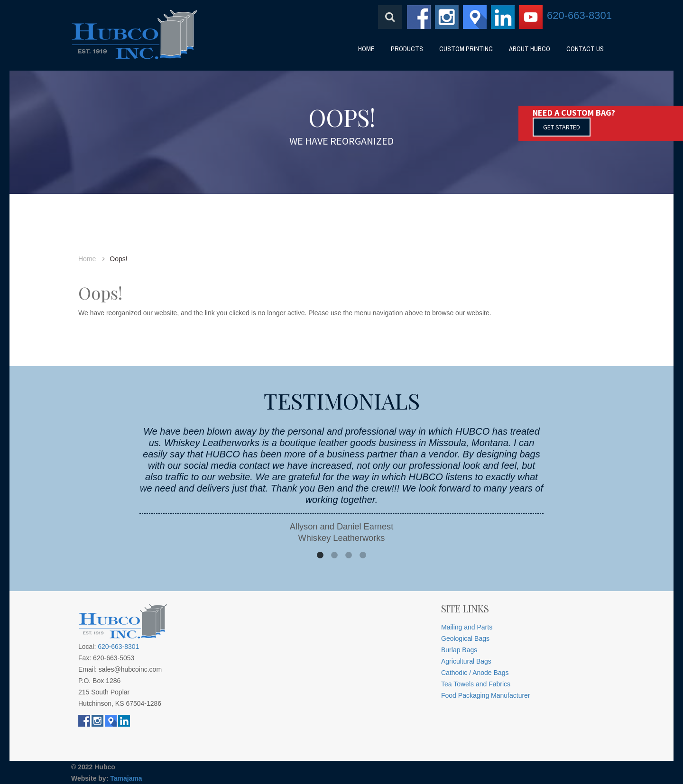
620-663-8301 (579, 15)
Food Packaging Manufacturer (486, 695)
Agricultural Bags (466, 661)
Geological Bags (465, 638)
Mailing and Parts (467, 627)
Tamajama (126, 778)
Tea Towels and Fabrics (476, 684)
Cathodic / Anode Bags (475, 673)
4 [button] (363, 556)
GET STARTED (562, 127)
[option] (341, 485)
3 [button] (349, 556)
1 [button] (320, 556)
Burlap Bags (459, 650)
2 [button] (334, 556)
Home (87, 259)
